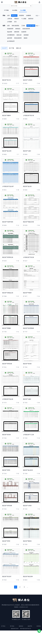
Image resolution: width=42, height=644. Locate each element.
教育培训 (31, 19)
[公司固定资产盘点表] (11, 384)
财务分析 (19, 35)
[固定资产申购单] (31, 278)
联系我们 (39, 626)
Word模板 (15, 10)
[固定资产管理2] (11, 526)
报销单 (26, 38)
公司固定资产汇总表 (29, 435)
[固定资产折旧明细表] (31, 313)
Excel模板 (23, 10)
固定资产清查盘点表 (8, 293)
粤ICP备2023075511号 (26, 629)
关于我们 (3, 626)
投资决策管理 (26, 29)
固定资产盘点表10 (28, 470)
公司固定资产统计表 (29, 115)
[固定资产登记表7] (11, 561)
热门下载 (12, 48)
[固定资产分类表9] (31, 65)
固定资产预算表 (27, 541)
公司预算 (10, 22)
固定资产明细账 (6, 328)
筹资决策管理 (18, 38)
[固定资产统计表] (11, 65)
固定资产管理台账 (7, 364)
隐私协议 (21, 626)
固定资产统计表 (6, 80)
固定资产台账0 (27, 399)
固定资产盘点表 (27, 186)
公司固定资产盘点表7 (8, 186)
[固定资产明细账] (11, 313)
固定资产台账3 (27, 151)
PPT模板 (6, 10)
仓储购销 (28, 15)
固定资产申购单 (27, 293)
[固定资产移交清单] (31, 561)
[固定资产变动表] (31, 349)
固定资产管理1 (6, 470)
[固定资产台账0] (31, 384)
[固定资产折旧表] (11, 420)
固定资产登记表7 (7, 576)
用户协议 (12, 626)
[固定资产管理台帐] (11, 491)
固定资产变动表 (27, 364)
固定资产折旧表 (6, 435)
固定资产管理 (31, 26)
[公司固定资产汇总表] (31, 420)
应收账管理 (10, 29)
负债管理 (24, 32)
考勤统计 (17, 19)
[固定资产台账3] (31, 136)
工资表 (23, 26)
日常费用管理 (11, 35)
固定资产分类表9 (28, 80)
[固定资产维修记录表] (31, 207)
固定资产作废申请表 (8, 222)
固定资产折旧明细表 (29, 328)
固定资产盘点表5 (7, 151)
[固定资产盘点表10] (31, 455)
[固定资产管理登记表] (11, 242)
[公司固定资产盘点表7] (11, 171)
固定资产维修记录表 (29, 222)
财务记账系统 (15, 26)
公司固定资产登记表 (29, 257)
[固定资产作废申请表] (11, 207)
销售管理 (17, 32)
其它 (15, 22)
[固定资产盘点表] (31, 171)
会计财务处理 (11, 41)
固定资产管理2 (6, 541)
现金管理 (10, 32)
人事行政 (10, 19)
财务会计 (14, 15)
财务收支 (18, 29)
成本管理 (10, 38)
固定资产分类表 (27, 506)
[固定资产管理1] (11, 455)
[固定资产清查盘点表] (11, 278)
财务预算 (26, 35)
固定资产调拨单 (6, 115)
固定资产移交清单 (28, 576)
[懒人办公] (20, 2)
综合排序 (4, 48)
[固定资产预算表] (31, 526)
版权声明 (30, 626)
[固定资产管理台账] (11, 349)
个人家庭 (24, 19)
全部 (8, 15)
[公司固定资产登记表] (31, 242)
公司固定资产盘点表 (8, 399)
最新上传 (19, 48)
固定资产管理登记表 (8, 257)
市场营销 (21, 15)
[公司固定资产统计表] (31, 100)
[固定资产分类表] (31, 491)
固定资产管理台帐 (7, 506)
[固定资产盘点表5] (11, 136)
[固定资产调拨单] (11, 100)
